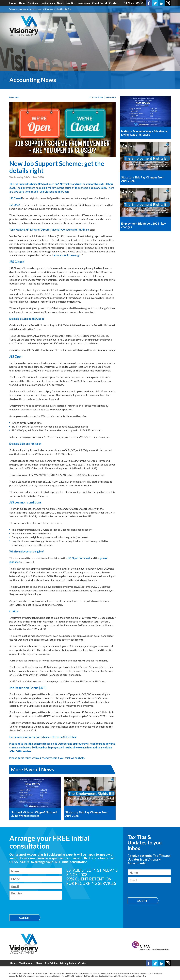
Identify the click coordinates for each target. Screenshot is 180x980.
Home (13, 3)
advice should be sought (67, 255)
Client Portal (100, 3)
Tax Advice (51, 963)
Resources (84, 3)
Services (33, 3)
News (60, 3)
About (22, 3)
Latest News (14, 97)
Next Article (111, 97)
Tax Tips (71, 3)
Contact (114, 3)
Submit (25, 918)
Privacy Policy (68, 963)
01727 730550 (133, 3)
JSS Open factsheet (79, 558)
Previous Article (96, 97)
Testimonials (47, 3)
